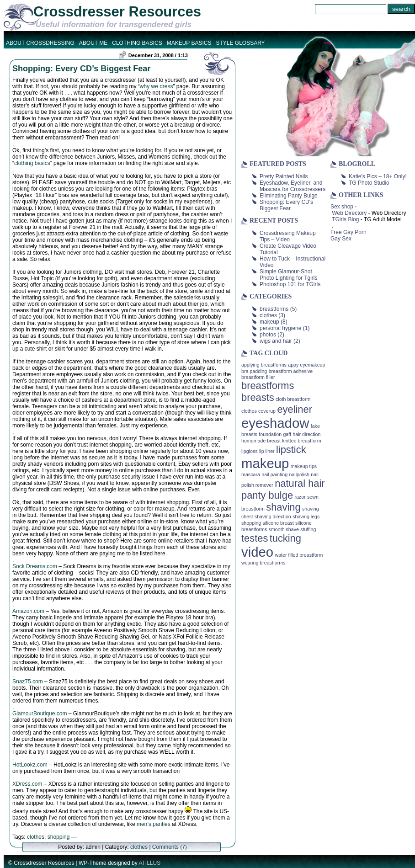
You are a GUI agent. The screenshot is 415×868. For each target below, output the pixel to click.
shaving (283, 507)
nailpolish (299, 474)
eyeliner (295, 409)
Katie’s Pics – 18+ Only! (378, 176)
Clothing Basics (137, 43)
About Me (93, 43)
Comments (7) (170, 847)
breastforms (274, 309)
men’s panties (154, 824)
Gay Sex (341, 239)
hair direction (306, 434)
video (257, 552)
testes (255, 538)
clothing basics (32, 163)
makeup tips (304, 466)
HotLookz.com (30, 765)
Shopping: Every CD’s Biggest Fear (81, 69)
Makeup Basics (189, 43)
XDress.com (27, 784)
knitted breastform (301, 441)
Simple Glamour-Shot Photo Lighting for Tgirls (289, 275)
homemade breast (261, 441)
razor (300, 497)
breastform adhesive (291, 371)
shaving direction (273, 517)
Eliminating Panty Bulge (289, 196)
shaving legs (306, 517)
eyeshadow (275, 423)
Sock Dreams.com (35, 566)
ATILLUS (149, 863)
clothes (36, 837)
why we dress (157, 86)
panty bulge (267, 495)
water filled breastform (299, 555)
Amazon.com (28, 611)
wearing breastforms (263, 563)
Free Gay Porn (348, 232)
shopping (59, 837)
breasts (258, 397)
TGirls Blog (345, 219)
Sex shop (342, 207)
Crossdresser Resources (117, 12)
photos (268, 335)
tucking (285, 538)
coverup (267, 411)
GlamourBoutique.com (40, 714)
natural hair (300, 483)
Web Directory (349, 213)
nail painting (274, 474)
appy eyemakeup (306, 365)
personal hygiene (280, 328)
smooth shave (284, 529)
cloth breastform (293, 399)
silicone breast (278, 523)
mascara (251, 474)
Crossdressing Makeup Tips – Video (288, 236)
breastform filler (258, 377)
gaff (287, 434)
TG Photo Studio (369, 183)
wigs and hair (276, 341)
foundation (270, 434)
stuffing (308, 529)
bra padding (254, 371)
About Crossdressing (40, 43)
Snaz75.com (28, 682)
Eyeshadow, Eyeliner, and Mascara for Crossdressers (293, 186)
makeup (269, 322)
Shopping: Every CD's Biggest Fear (286, 205)
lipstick (291, 450)
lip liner (267, 451)
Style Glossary (240, 43)
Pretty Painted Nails (284, 176)
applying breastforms (264, 365)
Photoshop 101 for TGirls (290, 284)
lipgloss (250, 451)
